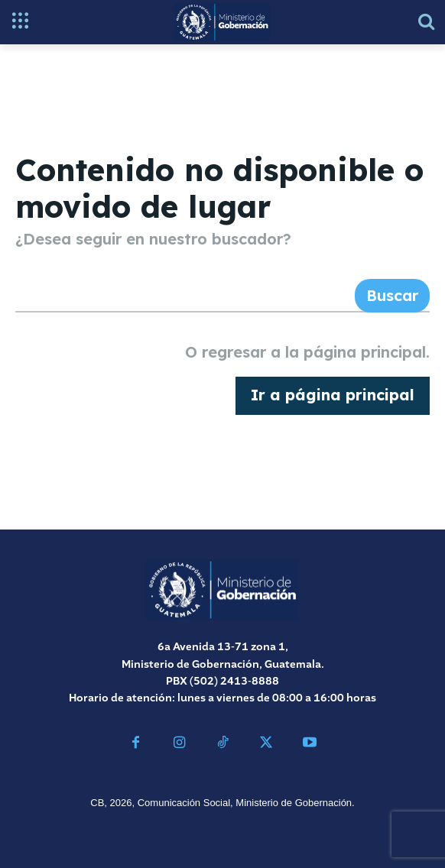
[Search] (392, 296)
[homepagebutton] (333, 396)
